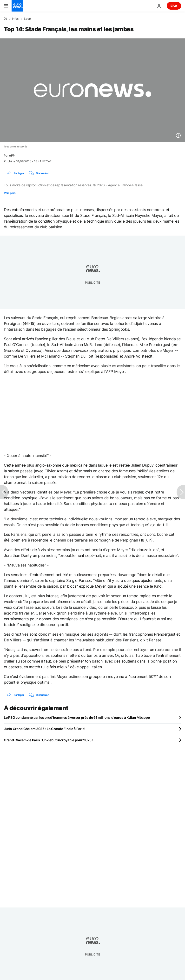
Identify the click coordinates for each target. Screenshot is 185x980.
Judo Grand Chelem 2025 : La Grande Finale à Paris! (45, 729)
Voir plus (10, 193)
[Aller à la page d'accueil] (17, 6)
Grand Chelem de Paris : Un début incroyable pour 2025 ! (49, 740)
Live (174, 6)
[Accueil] (5, 18)
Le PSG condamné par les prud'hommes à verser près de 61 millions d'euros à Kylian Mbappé (77, 717)
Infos (15, 19)
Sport (27, 19)
